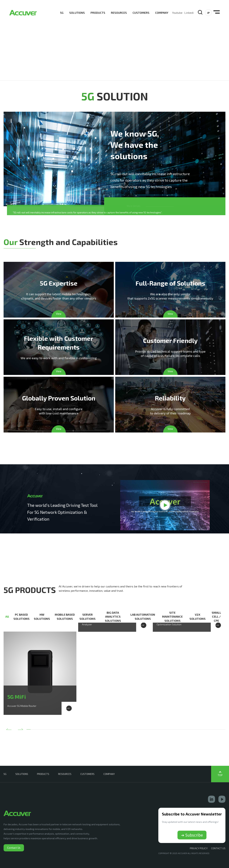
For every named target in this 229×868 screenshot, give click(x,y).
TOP (220, 775)
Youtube (177, 13)
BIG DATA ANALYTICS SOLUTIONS (113, 617)
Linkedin (190, 13)
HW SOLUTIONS (42, 616)
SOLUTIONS (77, 13)
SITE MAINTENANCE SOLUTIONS (172, 617)
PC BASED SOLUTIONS (21, 616)
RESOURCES (119, 13)
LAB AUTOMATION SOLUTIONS (143, 616)
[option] (40, 673)
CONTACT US (218, 848)
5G (62, 13)
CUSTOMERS (141, 13)
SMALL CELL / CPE (216, 617)
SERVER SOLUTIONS (87, 616)
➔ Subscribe (192, 835)
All (7, 616)
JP (208, 13)
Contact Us (14, 848)
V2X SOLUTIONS (198, 616)
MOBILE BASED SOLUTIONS (65, 616)
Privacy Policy (199, 848)
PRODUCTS (98, 13)
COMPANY (162, 13)
